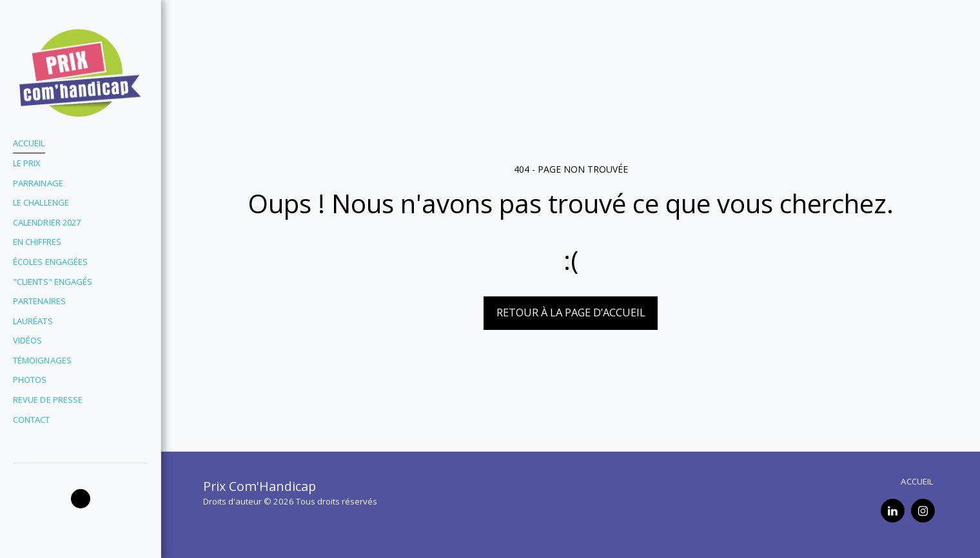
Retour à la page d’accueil (571, 312)
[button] (81, 499)
